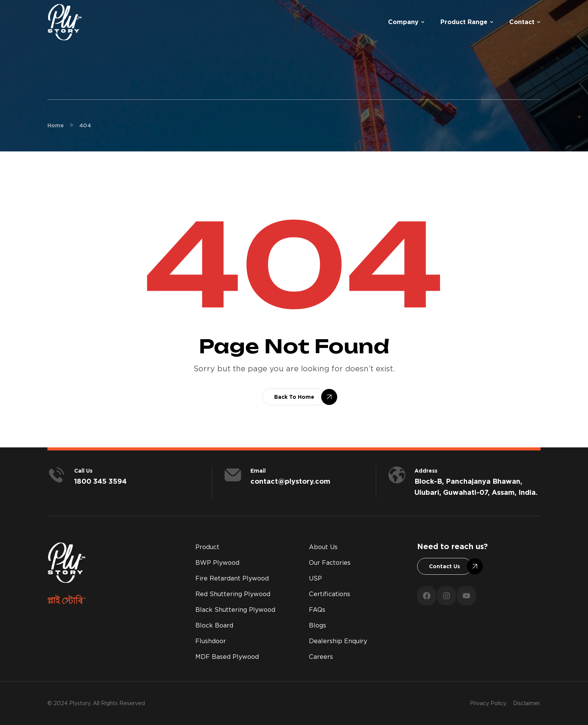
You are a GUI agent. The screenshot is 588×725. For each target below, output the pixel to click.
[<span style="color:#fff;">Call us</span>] (57, 475)
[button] (294, 397)
